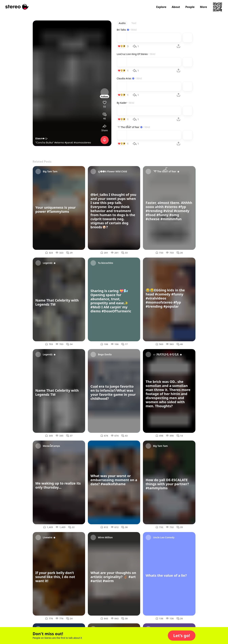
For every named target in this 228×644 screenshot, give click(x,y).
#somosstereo (82, 142)
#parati (69, 142)
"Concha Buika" (45, 142)
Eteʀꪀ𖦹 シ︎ (42, 138)
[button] (182, 636)
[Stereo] (17, 7)
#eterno (59, 142)
